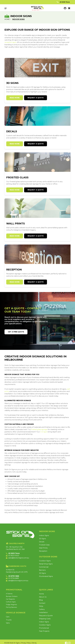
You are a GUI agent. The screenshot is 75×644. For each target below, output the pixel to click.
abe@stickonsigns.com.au (18, 581)
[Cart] (68, 8)
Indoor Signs (44, 536)
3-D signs (44, 432)
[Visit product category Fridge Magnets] (20, 605)
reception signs (10, 42)
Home (7, 19)
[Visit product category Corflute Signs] (20, 602)
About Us (43, 597)
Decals (42, 542)
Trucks (9, 620)
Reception (43, 551)
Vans (8, 623)
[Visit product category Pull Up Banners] (20, 607)
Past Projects (44, 631)
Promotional (44, 628)
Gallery (42, 609)
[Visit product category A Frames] (20, 594)
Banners (42, 570)
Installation (43, 612)
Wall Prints (43, 548)
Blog (41, 600)
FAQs (41, 606)
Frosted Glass (44, 545)
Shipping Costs (45, 619)
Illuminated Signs (46, 576)
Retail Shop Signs (46, 564)
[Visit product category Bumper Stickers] (20, 596)
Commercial (44, 567)
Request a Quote (46, 616)
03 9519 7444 (63, 2)
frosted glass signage (39, 429)
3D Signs (42, 539)
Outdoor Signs (45, 561)
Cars (8, 617)
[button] (6, 8)
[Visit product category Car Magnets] (20, 599)
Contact (42, 603)
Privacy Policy (26, 643)
